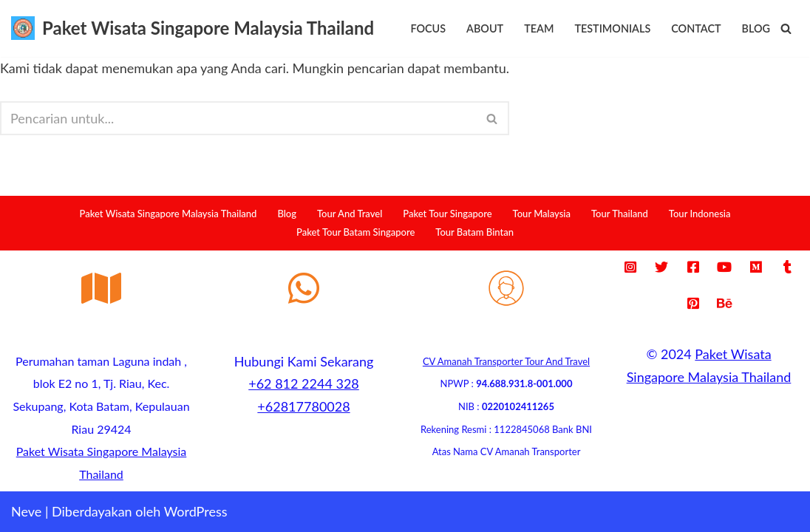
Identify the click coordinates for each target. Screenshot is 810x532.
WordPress (196, 511)
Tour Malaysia (542, 214)
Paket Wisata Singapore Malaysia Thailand (169, 214)
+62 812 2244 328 (304, 383)
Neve (26, 511)
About (485, 28)
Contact (696, 28)
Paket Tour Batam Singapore (355, 232)
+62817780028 (303, 406)
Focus (428, 28)
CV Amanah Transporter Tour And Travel (506, 361)
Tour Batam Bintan (474, 232)
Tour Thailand (620, 214)
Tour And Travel (350, 214)
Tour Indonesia (700, 214)
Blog (756, 28)
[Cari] (786, 28)
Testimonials (612, 28)
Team (539, 28)
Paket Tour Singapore (447, 214)
